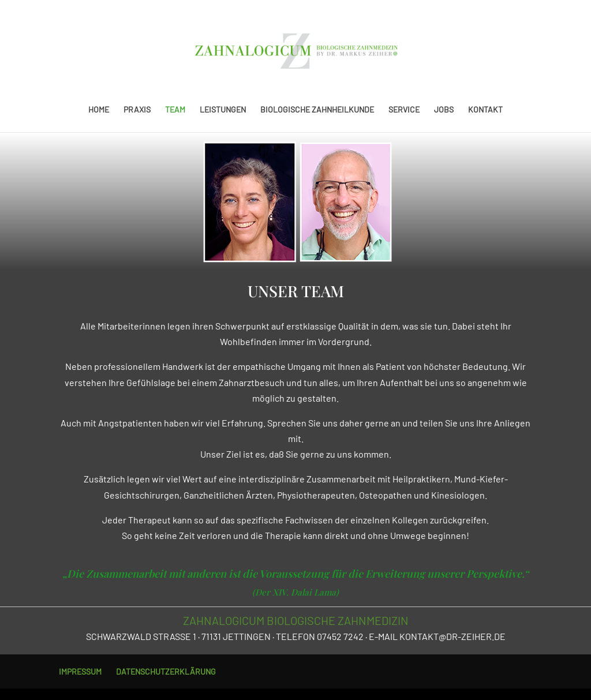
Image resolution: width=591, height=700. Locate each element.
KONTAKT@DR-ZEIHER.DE (452, 636)
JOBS (444, 110)
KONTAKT (485, 110)
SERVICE (404, 110)
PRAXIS (137, 110)
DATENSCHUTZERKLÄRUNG (166, 671)
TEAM (175, 110)
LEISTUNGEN (223, 110)
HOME (99, 110)
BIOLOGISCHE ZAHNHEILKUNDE (317, 110)
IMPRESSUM (80, 671)
